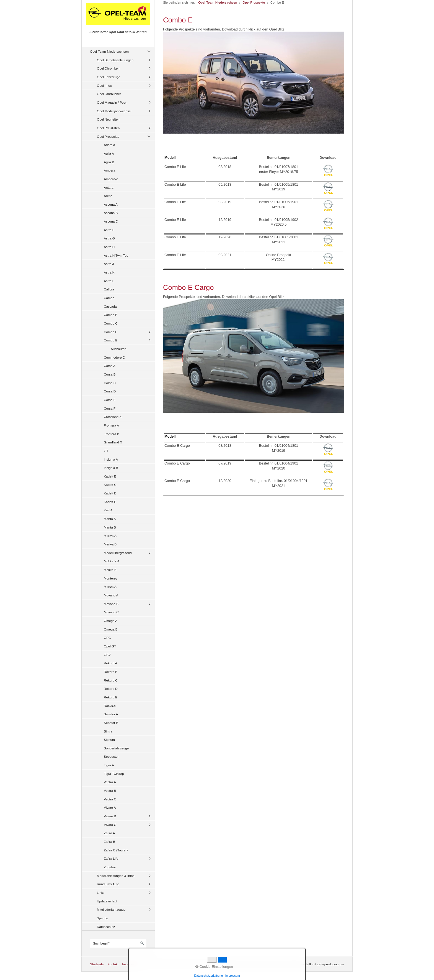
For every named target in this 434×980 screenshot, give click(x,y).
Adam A (109, 145)
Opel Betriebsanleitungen (115, 60)
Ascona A (111, 204)
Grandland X (113, 442)
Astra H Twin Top (116, 255)
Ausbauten (118, 349)
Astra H (109, 247)
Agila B (109, 162)
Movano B (111, 604)
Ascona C (111, 221)
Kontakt (113, 964)
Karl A (108, 510)
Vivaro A (110, 807)
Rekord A (110, 663)
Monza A (110, 587)
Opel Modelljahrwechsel (114, 111)
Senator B (111, 723)
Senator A (111, 714)
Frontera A (111, 425)
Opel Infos (104, 86)
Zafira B (109, 842)
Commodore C (114, 357)
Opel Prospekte (108, 136)
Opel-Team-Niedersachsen (109, 51)
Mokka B (110, 570)
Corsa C (110, 383)
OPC (107, 638)
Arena (108, 196)
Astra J (109, 264)
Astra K (109, 272)
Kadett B (110, 476)
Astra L (109, 281)
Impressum (130, 964)
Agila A (109, 153)
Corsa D (110, 391)
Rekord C (111, 680)
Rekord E (111, 697)
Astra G (109, 238)
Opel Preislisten (108, 128)
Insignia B (111, 468)
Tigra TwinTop (114, 774)
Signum (109, 740)
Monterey (111, 578)
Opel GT (110, 646)
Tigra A (109, 765)
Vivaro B (110, 816)
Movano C (111, 612)
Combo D (111, 332)
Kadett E (110, 502)
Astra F (109, 230)
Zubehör (110, 867)
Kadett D (110, 493)
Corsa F (110, 408)
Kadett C (110, 485)
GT (106, 451)
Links (101, 893)
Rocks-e (110, 706)
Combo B (111, 315)
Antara (109, 187)
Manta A (110, 519)
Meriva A (110, 536)
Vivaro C (110, 825)
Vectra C (110, 799)
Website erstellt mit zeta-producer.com (316, 964)
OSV (107, 655)
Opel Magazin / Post (112, 102)
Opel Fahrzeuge (108, 77)
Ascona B (111, 213)
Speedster (111, 756)
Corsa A (110, 366)
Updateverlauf (107, 901)
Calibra (109, 289)
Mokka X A (112, 561)
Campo (109, 298)
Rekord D (111, 689)
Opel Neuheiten (108, 119)
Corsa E (110, 400)
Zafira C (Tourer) (116, 850)
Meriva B (110, 544)
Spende (103, 918)
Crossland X (113, 417)
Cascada (110, 306)
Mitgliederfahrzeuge (111, 909)
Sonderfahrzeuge (116, 748)
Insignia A (111, 459)
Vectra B (110, 791)
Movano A (111, 595)
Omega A (111, 621)
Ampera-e (111, 179)
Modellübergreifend (118, 553)
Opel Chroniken (108, 68)
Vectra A (110, 782)
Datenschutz (106, 927)
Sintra (108, 731)
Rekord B (111, 672)
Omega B (111, 629)
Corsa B (110, 374)
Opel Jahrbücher (109, 94)
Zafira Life (111, 858)
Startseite (97, 964)
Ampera (109, 170)
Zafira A (109, 833)
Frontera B (112, 434)
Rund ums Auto (108, 884)
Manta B (110, 527)
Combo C (111, 323)
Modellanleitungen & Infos (116, 876)
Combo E (111, 340)
